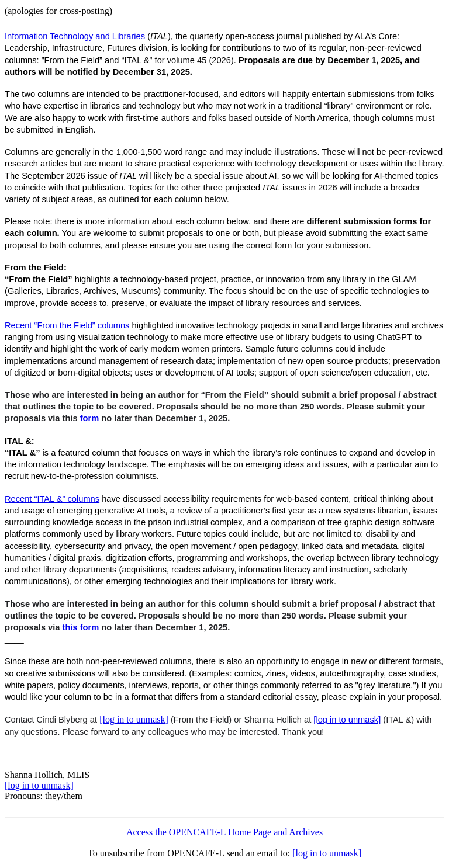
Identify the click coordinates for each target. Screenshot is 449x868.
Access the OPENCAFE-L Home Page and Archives (224, 832)
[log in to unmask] (134, 719)
